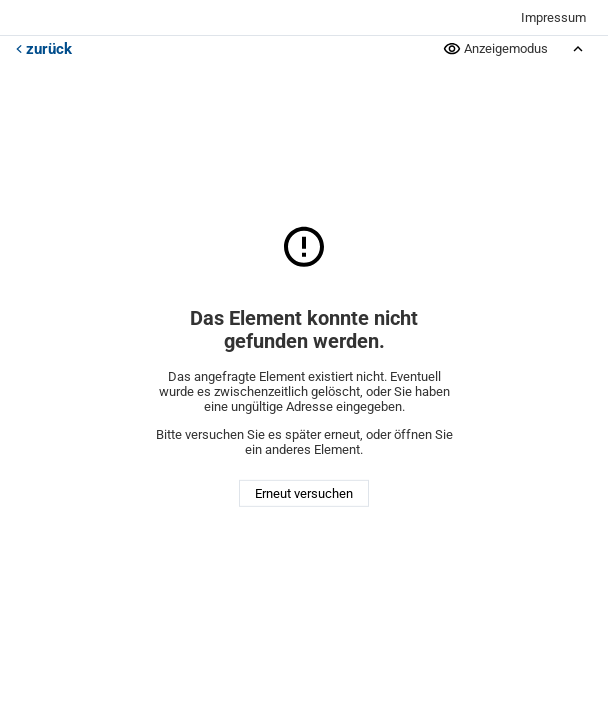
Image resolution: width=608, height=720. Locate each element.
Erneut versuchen (304, 493)
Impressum (553, 17)
